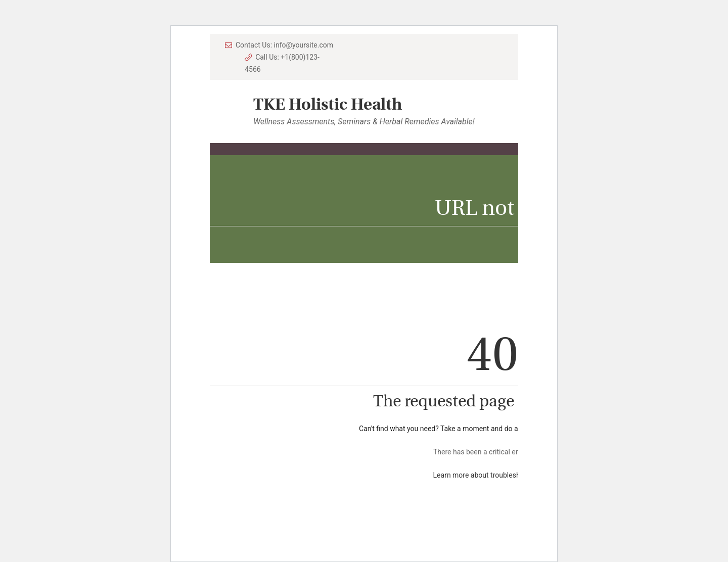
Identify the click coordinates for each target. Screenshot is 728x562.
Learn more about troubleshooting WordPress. (506, 475)
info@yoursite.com (304, 45)
